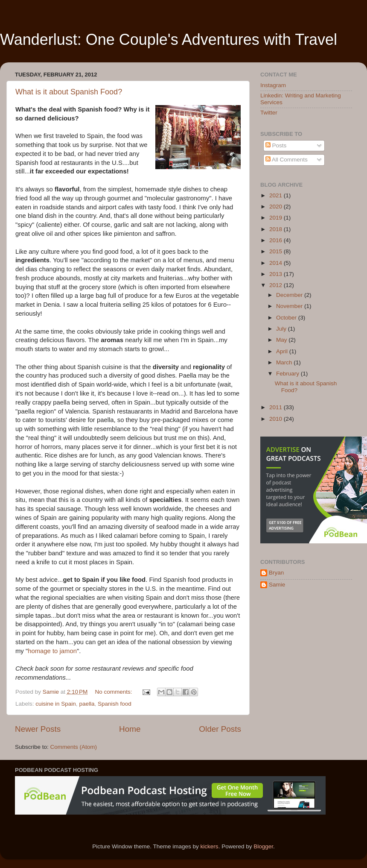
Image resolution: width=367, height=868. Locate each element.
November (290, 306)
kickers (210, 846)
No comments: (115, 692)
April (283, 351)
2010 (277, 419)
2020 (277, 207)
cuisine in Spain (56, 704)
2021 (277, 195)
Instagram (273, 85)
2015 (277, 251)
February (288, 374)
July (282, 329)
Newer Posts (38, 729)
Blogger (263, 846)
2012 (277, 285)
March (285, 362)
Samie (277, 585)
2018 (277, 229)
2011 (277, 407)
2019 (277, 218)
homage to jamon (52, 651)
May (282, 340)
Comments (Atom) (74, 747)
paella (87, 704)
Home (130, 729)
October (287, 318)
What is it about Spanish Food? (69, 92)
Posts (276, 145)
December (290, 295)
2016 (277, 240)
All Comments (287, 160)
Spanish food (115, 704)
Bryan (276, 573)
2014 (277, 263)
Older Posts (220, 729)
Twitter (269, 113)
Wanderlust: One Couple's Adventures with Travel (169, 40)
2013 (277, 274)
